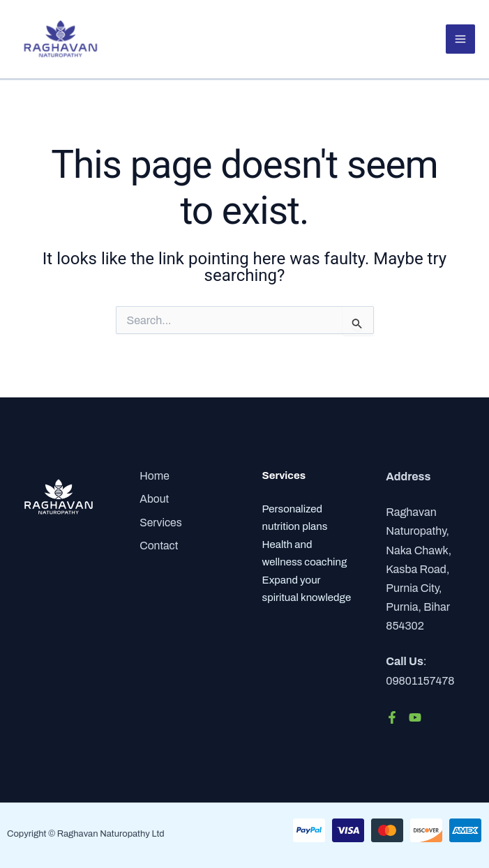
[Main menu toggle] (460, 40)
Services (160, 521)
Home (153, 477)
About (153, 499)
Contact (158, 544)
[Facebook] (392, 717)
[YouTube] (415, 717)
